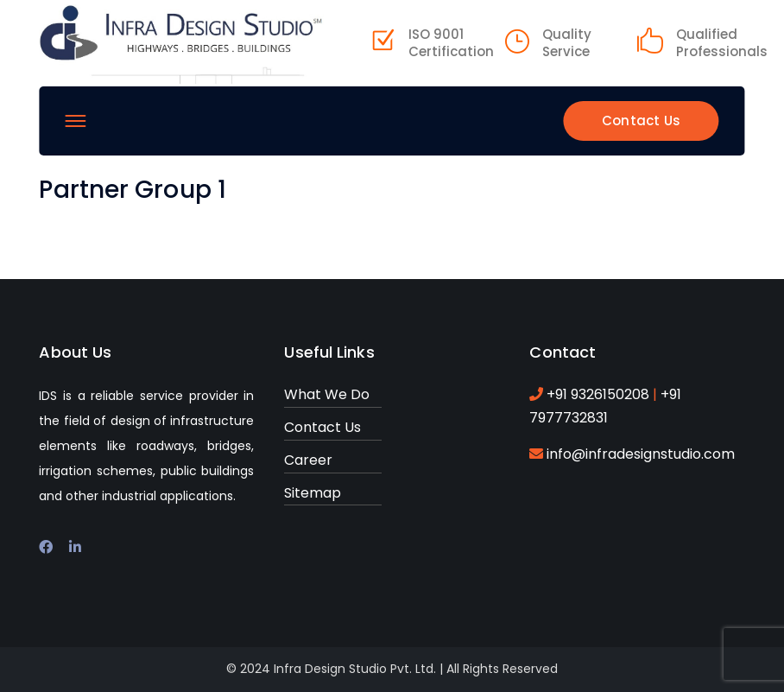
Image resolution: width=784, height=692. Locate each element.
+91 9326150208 (600, 394)
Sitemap (313, 493)
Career (308, 460)
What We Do (327, 394)
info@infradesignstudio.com (641, 454)
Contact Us (642, 121)
